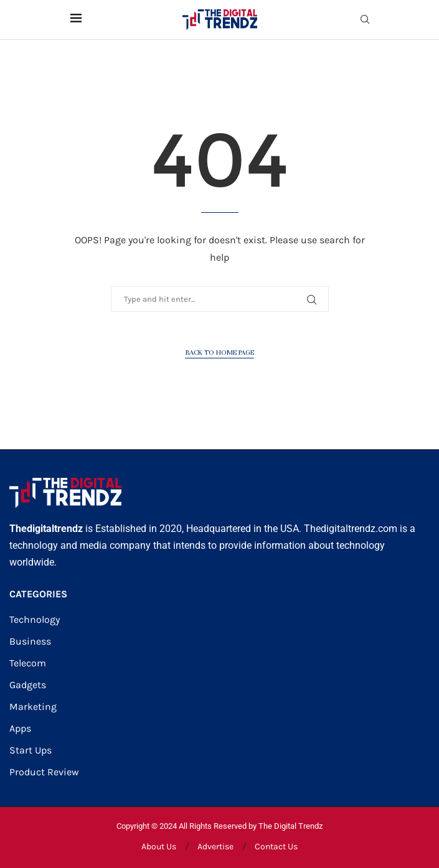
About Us (159, 847)
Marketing (33, 707)
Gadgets (28, 685)
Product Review (44, 772)
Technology (35, 620)
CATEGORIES (38, 594)
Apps (20, 729)
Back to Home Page (219, 352)
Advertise (215, 847)
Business (30, 642)
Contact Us (276, 847)
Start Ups (31, 750)
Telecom (28, 663)
